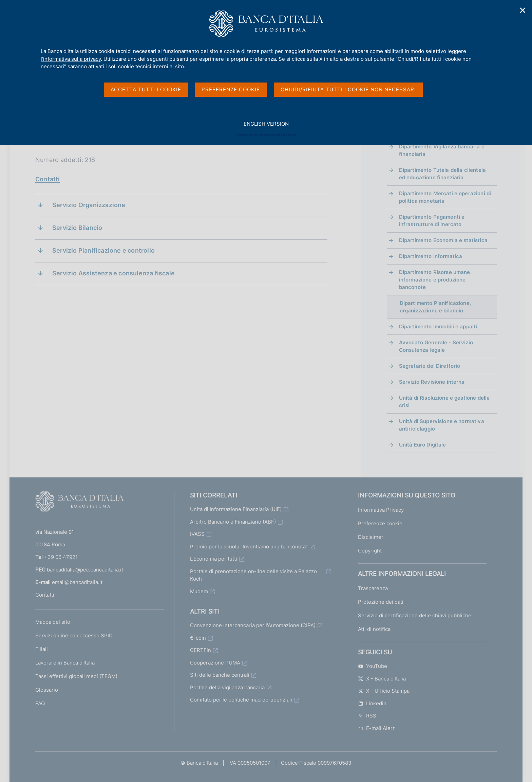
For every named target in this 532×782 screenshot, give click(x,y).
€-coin (198, 638)
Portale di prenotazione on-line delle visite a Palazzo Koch (253, 575)
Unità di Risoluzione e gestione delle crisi (444, 402)
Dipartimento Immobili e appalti (438, 326)
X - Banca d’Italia (382, 679)
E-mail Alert (376, 728)
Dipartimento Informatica (431, 256)
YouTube (373, 666)
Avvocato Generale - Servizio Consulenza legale (436, 346)
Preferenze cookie (380, 523)
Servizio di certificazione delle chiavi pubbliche (415, 615)
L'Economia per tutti (214, 559)
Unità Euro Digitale (423, 445)
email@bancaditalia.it (77, 582)
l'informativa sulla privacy (71, 59)
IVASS (197, 534)
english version (266, 128)
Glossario (47, 690)
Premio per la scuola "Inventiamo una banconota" (249, 547)
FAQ (40, 703)
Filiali (42, 649)
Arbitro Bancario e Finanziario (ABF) (233, 522)
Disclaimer (371, 537)
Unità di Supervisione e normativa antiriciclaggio (442, 425)
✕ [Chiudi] (523, 10)
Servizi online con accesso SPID (74, 635)
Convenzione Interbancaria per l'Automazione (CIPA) (253, 625)
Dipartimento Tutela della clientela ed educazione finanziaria (442, 174)
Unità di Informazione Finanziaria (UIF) (236, 509)
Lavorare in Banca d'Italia (65, 663)
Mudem (199, 591)
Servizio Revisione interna (432, 382)
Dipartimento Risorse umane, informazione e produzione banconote (435, 280)
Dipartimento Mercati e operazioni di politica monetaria (445, 197)
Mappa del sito (53, 622)
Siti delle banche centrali (220, 675)
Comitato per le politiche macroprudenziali (241, 700)
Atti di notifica (374, 629)
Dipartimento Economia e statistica (443, 240)
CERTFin (201, 650)
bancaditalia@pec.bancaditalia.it (85, 570)
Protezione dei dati (381, 602)
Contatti (47, 179)
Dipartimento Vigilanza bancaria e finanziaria (442, 150)
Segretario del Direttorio (430, 366)
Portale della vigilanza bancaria (227, 687)
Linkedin (372, 703)
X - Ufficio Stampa (384, 691)
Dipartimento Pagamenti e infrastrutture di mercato (432, 221)
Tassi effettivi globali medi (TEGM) (76, 676)
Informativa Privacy (381, 510)
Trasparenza (373, 588)
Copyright (370, 551)
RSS (367, 716)
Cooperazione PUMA (215, 663)
